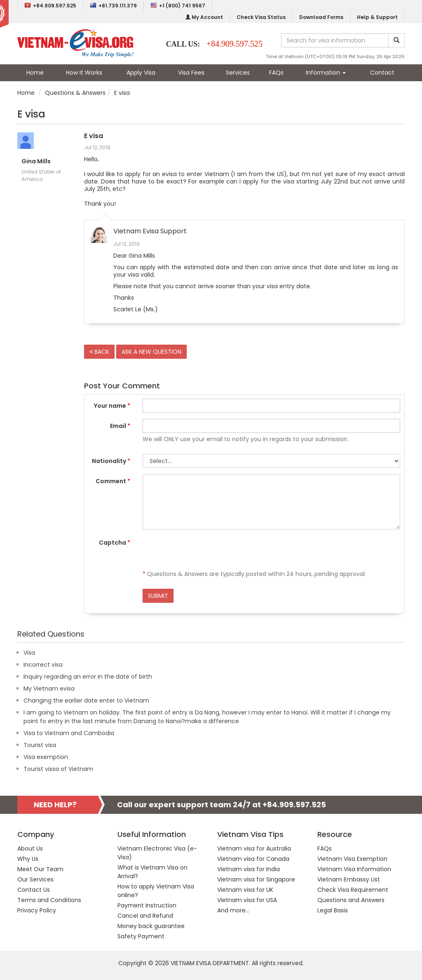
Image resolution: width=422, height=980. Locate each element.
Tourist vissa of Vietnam (58, 769)
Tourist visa (40, 745)
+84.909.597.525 (50, 6)
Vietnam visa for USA (247, 900)
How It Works (84, 73)
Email (120, 426)
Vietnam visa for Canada (253, 859)
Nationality (111, 461)
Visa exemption (46, 757)
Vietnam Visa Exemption (352, 859)
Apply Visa (141, 73)
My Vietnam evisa (49, 689)
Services (238, 73)
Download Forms (321, 17)
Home (35, 73)
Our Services (35, 879)
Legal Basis (333, 910)
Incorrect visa (43, 665)
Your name (112, 406)
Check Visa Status (261, 17)
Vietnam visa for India (249, 869)
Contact (382, 73)
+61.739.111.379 (113, 6)
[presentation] (205, 552)
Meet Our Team (40, 869)
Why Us (28, 859)
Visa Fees (191, 73)
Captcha (115, 543)
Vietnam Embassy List (349, 879)
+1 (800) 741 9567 (178, 6)
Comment (113, 481)
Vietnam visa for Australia (254, 848)
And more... (233, 910)
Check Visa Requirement (353, 890)
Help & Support (377, 17)
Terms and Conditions (49, 900)
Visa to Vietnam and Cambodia (69, 733)
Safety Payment (141, 936)
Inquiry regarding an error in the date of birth (88, 677)
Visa (29, 653)
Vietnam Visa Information (354, 869)
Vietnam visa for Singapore (256, 879)
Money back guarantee (151, 926)
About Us (30, 848)
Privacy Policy (37, 910)
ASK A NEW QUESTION (151, 352)
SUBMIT (158, 596)
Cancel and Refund (145, 916)
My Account (204, 17)
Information (326, 73)
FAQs (276, 73)
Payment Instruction (147, 905)
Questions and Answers (351, 900)
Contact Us (34, 890)
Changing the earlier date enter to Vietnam (86, 700)
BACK (99, 352)
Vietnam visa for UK (245, 890)
